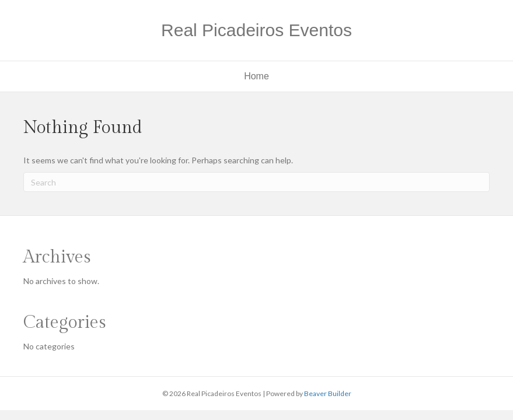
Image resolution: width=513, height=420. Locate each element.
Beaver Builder (328, 393)
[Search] (256, 182)
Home (256, 76)
